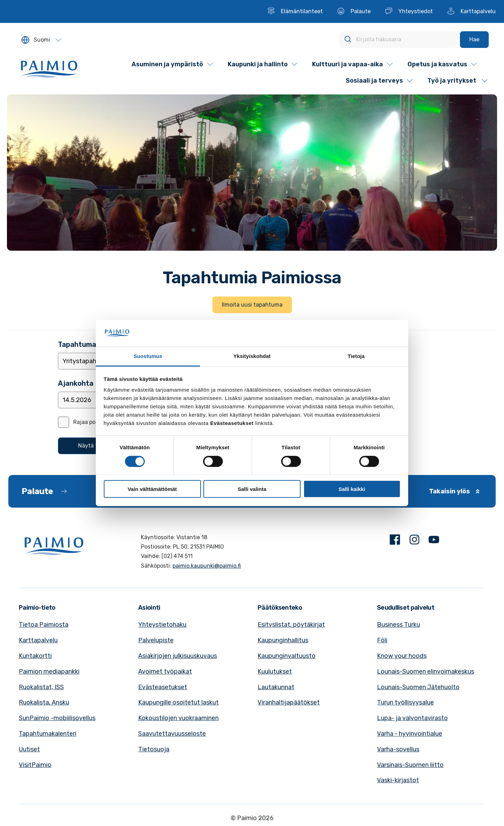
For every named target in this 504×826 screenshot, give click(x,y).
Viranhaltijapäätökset (289, 702)
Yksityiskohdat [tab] (252, 356)
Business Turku (398, 625)
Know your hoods (402, 656)
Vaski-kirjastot (398, 780)
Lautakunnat (276, 687)
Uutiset (29, 749)
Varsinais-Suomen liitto (410, 765)
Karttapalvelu (38, 640)
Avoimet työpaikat (165, 671)
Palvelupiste (156, 640)
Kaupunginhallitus (283, 640)
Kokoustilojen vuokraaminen (178, 718)
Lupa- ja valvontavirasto (412, 718)
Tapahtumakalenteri (48, 734)
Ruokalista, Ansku (44, 702)
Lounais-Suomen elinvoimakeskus (426, 671)
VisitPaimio (35, 765)
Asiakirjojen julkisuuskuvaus (178, 656)
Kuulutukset (275, 671)
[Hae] (474, 40)
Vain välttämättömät (152, 489)
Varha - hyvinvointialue (410, 734)
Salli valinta (252, 489)
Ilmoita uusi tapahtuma (252, 305)
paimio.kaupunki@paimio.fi (207, 566)
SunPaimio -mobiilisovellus (57, 718)
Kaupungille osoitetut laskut (178, 702)
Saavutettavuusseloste (172, 734)
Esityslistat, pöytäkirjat (291, 625)
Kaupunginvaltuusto (287, 656)
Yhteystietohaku (162, 625)
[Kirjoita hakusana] (398, 40)
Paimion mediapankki (49, 671)
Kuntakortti (35, 656)
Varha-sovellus (398, 749)
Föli (382, 640)
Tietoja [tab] (356, 356)
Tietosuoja (154, 749)
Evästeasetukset (163, 687)
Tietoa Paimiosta (44, 625)
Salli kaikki (352, 489)
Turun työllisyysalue (405, 702)
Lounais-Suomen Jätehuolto (418, 687)
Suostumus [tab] (148, 356)
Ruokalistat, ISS (41, 687)
